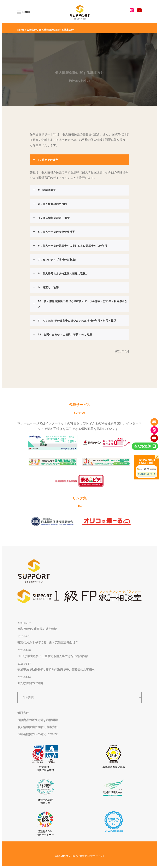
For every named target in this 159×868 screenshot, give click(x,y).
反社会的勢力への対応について (38, 734)
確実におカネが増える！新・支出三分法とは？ (48, 642)
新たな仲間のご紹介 (30, 683)
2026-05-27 (24, 623)
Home (21, 30)
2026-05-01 (24, 636)
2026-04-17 (24, 664)
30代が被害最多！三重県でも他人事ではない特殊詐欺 (53, 656)
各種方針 (32, 30)
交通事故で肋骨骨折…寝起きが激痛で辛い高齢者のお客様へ (56, 670)
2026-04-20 (24, 650)
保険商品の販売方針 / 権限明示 (38, 720)
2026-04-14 (24, 677)
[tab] (79, 160)
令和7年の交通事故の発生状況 (37, 629)
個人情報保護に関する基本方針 (38, 727)
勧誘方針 (23, 713)
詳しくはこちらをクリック (147, 474)
